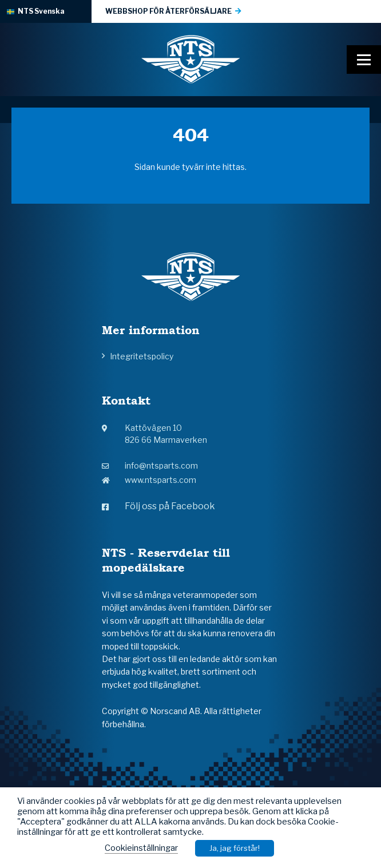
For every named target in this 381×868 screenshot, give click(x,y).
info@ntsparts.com (150, 465)
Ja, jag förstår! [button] (235, 848)
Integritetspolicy (142, 356)
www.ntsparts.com (149, 480)
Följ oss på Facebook (158, 506)
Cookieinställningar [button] (141, 848)
